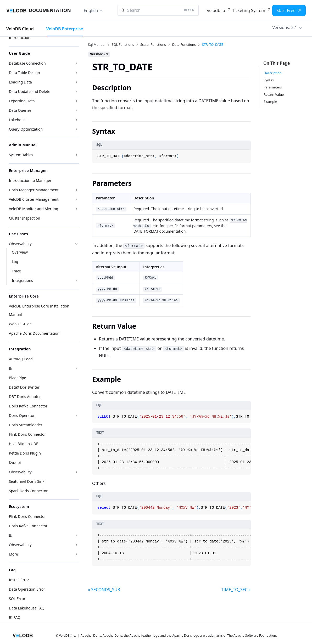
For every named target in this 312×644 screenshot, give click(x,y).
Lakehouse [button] (18, 120)
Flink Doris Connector (27, 434)
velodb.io (216, 10)
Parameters (273, 87)
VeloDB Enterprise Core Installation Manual (39, 310)
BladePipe (18, 378)
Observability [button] (20, 244)
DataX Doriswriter (24, 387)
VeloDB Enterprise (65, 29)
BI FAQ (15, 617)
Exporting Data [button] (22, 101)
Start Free (286, 10)
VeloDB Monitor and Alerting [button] (34, 209)
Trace (16, 271)
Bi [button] (11, 368)
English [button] (91, 10)
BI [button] (11, 535)
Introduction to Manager (30, 180)
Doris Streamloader (26, 425)
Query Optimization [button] (26, 129)
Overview (20, 252)
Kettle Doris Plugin (25, 453)
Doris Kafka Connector (28, 406)
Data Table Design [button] (24, 73)
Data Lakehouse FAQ (27, 608)
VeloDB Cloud (20, 29)
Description (273, 73)
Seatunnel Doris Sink (27, 481)
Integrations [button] (22, 280)
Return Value (274, 94)
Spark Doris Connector (28, 491)
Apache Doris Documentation (34, 333)
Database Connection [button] (27, 63)
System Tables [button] (21, 155)
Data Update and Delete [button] (30, 91)
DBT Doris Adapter (25, 397)
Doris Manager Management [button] (34, 190)
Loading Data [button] (20, 82)
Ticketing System (249, 10)
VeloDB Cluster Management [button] (34, 199)
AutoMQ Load (21, 359)
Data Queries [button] (20, 110)
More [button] (13, 554)
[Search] (158, 10)
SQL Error (17, 599)
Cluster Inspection (24, 218)
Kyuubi (15, 463)
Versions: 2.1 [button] (285, 27)
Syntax (269, 80)
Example (270, 102)
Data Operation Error (27, 589)
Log (15, 262)
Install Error (19, 580)
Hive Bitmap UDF (23, 444)
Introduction (20, 38)
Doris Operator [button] (22, 415)
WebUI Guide (20, 324)
